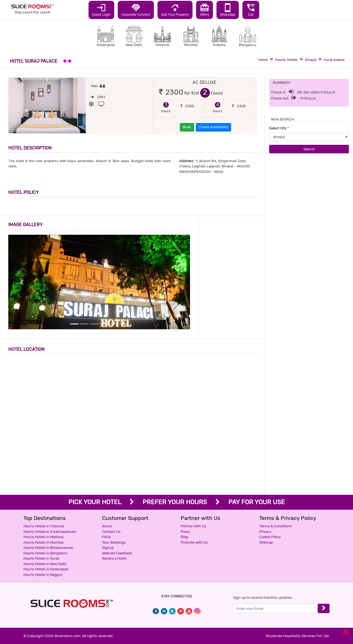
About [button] (107, 526)
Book (187, 127)
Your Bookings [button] (114, 542)
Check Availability (213, 127)
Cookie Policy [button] (270, 537)
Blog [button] (184, 537)
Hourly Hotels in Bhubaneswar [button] (48, 548)
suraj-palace (334, 60)
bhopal (311, 60)
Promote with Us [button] (194, 542)
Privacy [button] (265, 532)
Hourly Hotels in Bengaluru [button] (46, 553)
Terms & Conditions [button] (276, 526)
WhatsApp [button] (228, 10)
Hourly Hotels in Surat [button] (41, 558)
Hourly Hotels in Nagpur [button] (43, 575)
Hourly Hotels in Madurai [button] (43, 537)
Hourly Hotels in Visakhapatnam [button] (50, 532)
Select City (279, 128)
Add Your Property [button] (175, 10)
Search (309, 149)
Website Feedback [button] (117, 553)
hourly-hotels (286, 60)
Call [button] (251, 10)
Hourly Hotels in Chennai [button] (44, 526)
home (263, 60)
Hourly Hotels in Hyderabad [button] (46, 569)
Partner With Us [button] (193, 526)
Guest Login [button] (101, 10)
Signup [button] (108, 548)
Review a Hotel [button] (114, 558)
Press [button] (185, 532)
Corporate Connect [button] (136, 10)
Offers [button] (204, 10)
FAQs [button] (106, 537)
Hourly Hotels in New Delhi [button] (45, 564)
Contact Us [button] (111, 532)
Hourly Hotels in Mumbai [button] (43, 542)
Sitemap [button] (266, 542)
